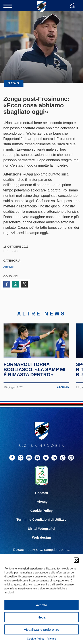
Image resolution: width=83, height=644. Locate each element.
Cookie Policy (36, 639)
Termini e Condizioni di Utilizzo (41, 523)
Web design (41, 541)
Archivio (8, 267)
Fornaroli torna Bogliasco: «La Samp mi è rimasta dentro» (35, 373)
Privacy (51, 639)
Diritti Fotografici (42, 532)
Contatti (41, 497)
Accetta (41, 605)
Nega (42, 617)
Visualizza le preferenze (41, 629)
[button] (76, 560)
